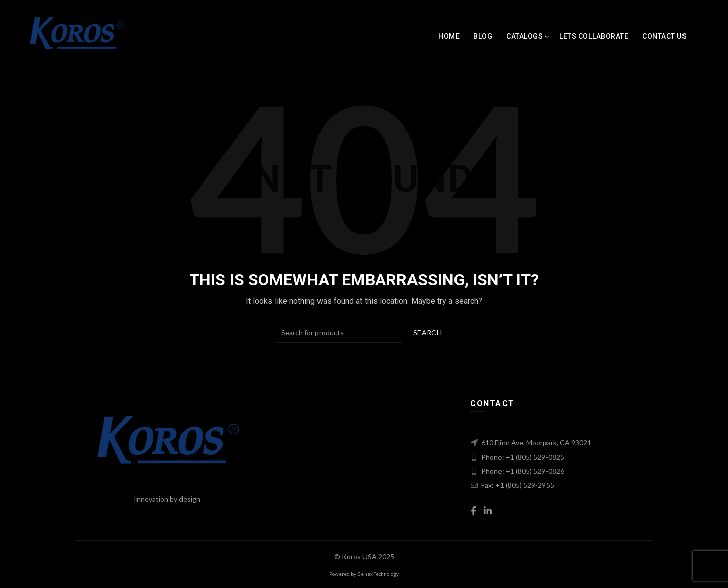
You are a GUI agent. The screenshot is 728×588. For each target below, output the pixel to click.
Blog (483, 36)
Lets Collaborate (594, 36)
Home (449, 36)
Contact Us (664, 36)
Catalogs (525, 36)
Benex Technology (378, 574)
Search (427, 332)
